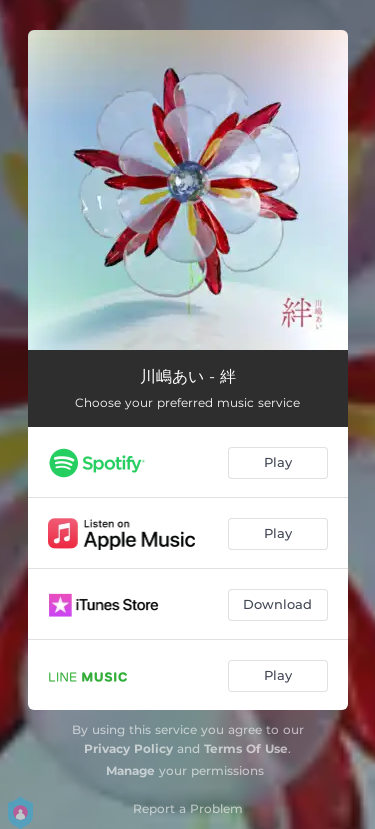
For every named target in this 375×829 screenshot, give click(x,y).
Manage (130, 770)
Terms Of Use (246, 748)
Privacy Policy (128, 748)
